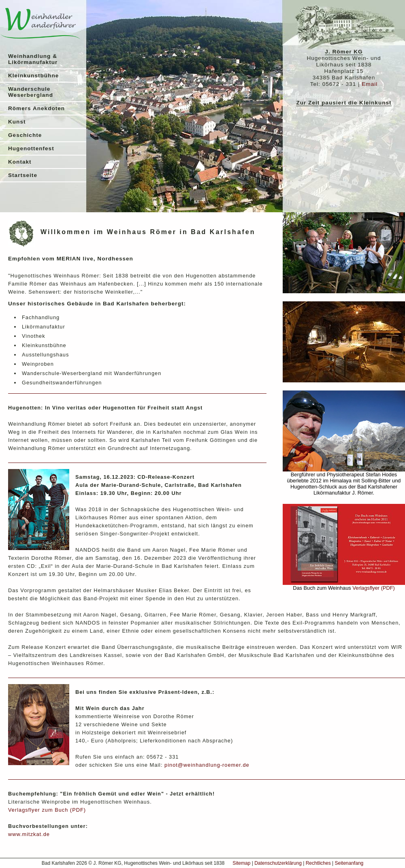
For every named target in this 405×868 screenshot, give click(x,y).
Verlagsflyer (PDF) (374, 588)
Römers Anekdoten (36, 108)
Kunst (17, 122)
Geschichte (25, 135)
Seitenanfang (349, 863)
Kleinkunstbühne (33, 76)
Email (370, 84)
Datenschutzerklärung (278, 863)
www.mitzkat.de (29, 834)
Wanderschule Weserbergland (31, 92)
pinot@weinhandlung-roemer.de (207, 765)
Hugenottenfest (31, 148)
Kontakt (20, 162)
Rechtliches (318, 863)
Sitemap (241, 863)
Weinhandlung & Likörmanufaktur (33, 59)
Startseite (23, 175)
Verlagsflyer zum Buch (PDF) (47, 810)
